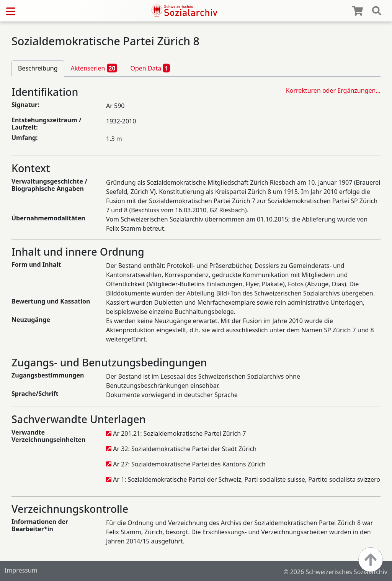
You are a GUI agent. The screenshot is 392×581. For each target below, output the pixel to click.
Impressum (21, 570)
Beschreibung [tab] (38, 68)
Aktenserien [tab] (94, 68)
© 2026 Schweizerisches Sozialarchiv (335, 572)
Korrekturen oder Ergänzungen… (333, 90)
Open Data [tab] (150, 68)
